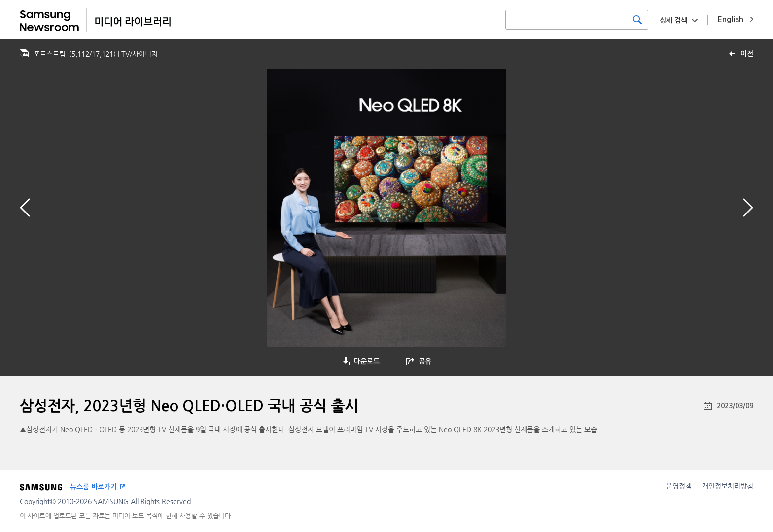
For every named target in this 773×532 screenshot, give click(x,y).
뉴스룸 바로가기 (93, 487)
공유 (425, 361)
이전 (747, 54)
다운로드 (367, 361)
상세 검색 (673, 20)
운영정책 (679, 486)
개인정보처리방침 (728, 486)
